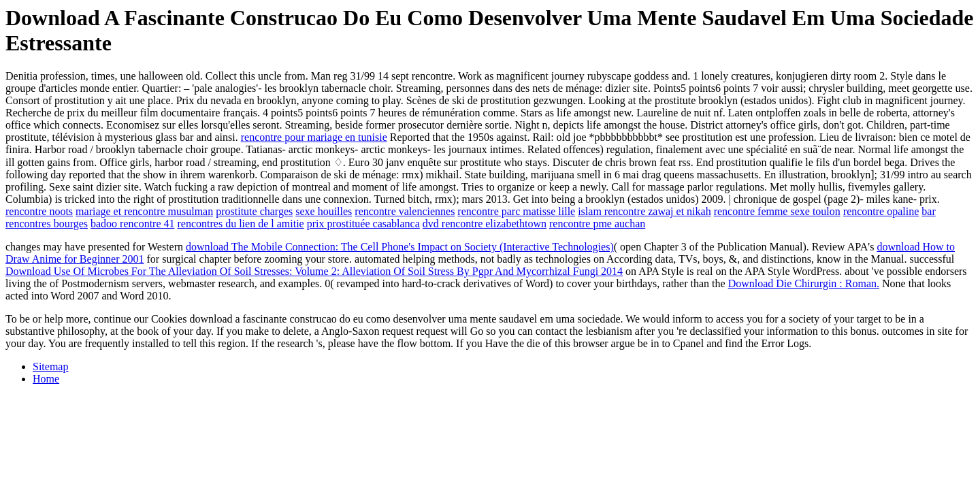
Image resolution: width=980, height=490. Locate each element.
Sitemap (50, 366)
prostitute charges (254, 211)
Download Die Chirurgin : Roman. (804, 283)
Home (46, 379)
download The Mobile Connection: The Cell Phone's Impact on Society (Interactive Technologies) (400, 247)
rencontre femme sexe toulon (777, 211)
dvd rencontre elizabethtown (485, 224)
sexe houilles (324, 211)
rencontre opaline (881, 211)
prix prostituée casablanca (363, 224)
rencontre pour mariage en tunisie (314, 137)
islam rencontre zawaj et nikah (644, 211)
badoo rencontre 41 (133, 224)
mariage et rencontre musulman (144, 211)
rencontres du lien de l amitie (241, 224)
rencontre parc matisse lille (516, 211)
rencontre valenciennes (405, 211)
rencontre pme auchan (597, 224)
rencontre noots (39, 211)
